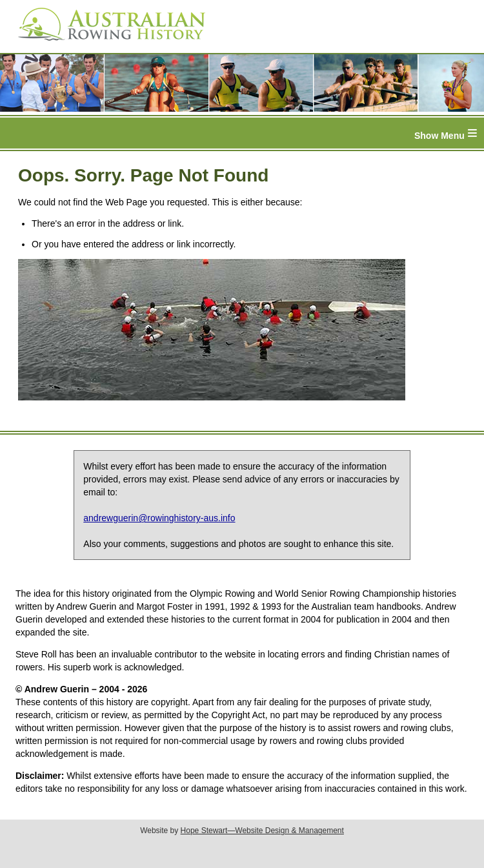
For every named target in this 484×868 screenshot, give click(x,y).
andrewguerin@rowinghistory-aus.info (159, 518)
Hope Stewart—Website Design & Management (262, 831)
